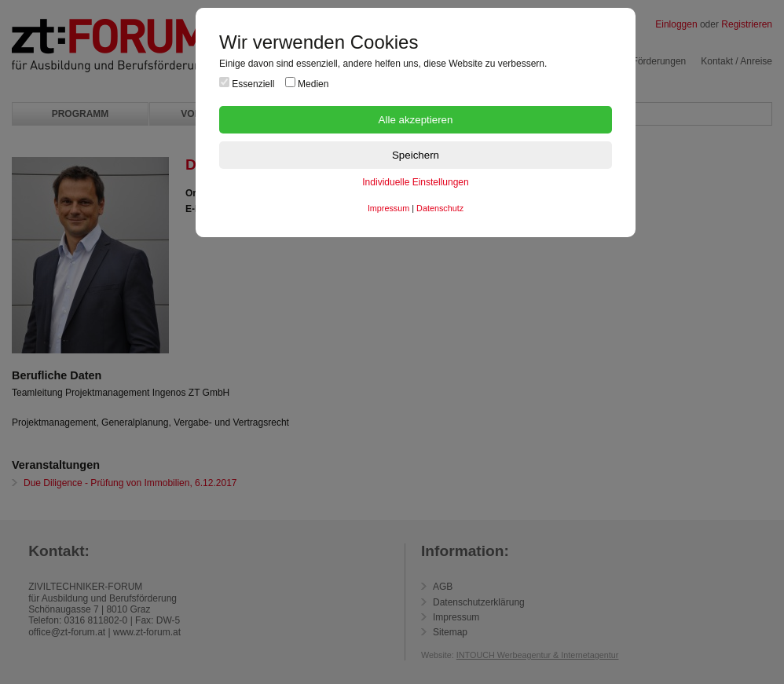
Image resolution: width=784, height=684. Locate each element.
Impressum (388, 208)
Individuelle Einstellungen (415, 182)
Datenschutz (440, 208)
